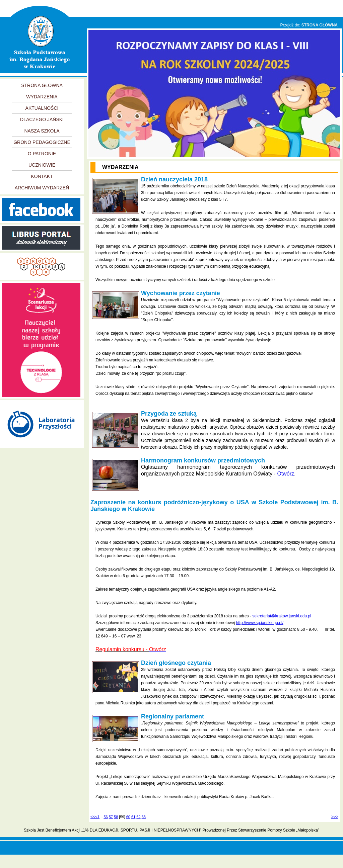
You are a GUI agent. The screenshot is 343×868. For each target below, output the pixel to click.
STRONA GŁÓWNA (320, 25)
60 (128, 817)
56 (106, 817)
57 (111, 817)
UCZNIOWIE (42, 165)
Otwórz (286, 474)
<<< (94, 817)
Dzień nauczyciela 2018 (174, 179)
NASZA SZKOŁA (42, 131)
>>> (335, 817)
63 (144, 817)
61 (133, 817)
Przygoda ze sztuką (169, 414)
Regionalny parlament (173, 716)
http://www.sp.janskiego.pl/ (260, 623)
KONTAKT (42, 176)
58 (116, 817)
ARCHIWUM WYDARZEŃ (42, 188)
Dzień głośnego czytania (176, 663)
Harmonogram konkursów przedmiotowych (203, 460)
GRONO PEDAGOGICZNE (42, 142)
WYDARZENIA (42, 97)
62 (138, 817)
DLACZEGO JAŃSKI (42, 119)
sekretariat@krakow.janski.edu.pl (282, 616)
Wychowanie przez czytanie (181, 293)
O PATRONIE (42, 154)
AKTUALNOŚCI (42, 108)
